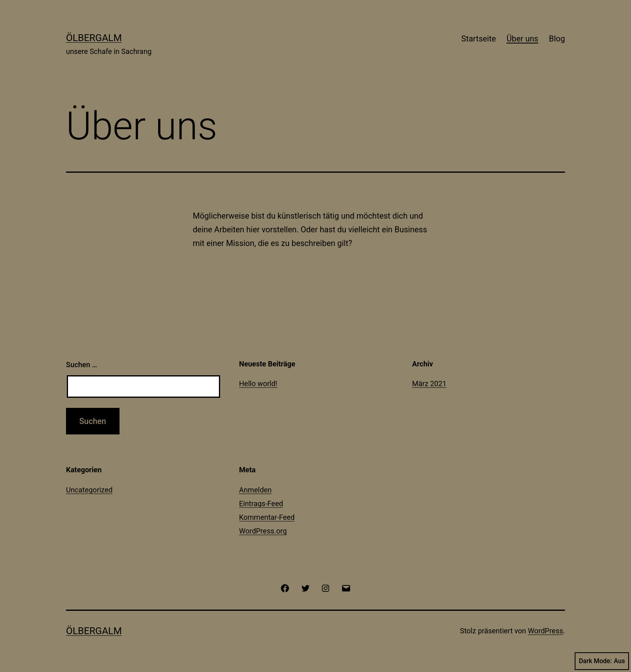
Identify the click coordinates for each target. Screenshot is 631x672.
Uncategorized (89, 490)
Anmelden (255, 490)
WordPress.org (263, 531)
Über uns (523, 39)
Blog (557, 39)
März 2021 (429, 384)
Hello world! (258, 384)
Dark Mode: (602, 661)
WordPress (545, 631)
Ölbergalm (94, 38)
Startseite (478, 39)
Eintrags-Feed (261, 503)
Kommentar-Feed (267, 517)
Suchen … (81, 365)
